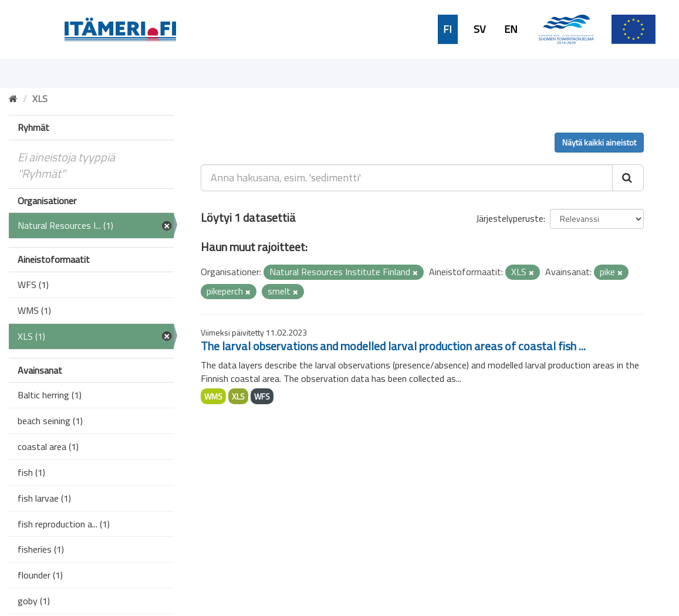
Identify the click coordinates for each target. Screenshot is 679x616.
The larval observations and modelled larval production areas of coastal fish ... (393, 346)
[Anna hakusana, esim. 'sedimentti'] (407, 178)
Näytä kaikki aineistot (599, 142)
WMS (213, 396)
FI (447, 29)
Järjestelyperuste (510, 218)
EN (511, 29)
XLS (238, 396)
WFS (262, 396)
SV (479, 29)
